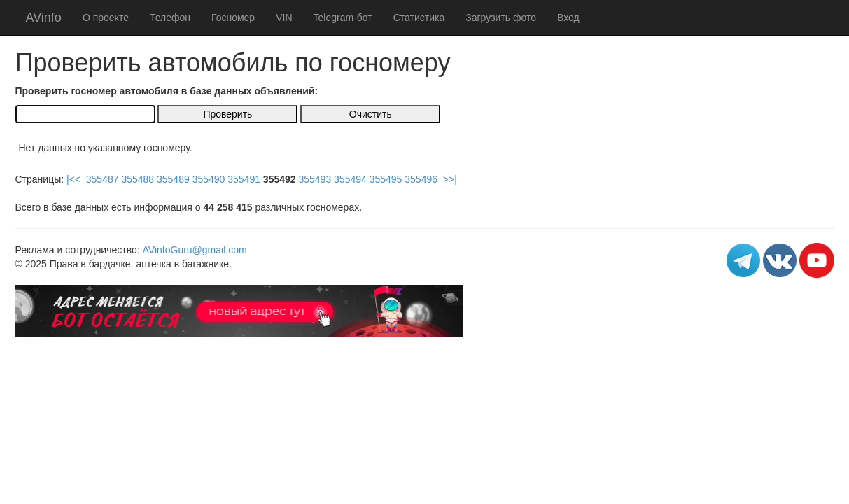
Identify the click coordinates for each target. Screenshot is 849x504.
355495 (386, 179)
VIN (284, 17)
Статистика (419, 17)
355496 (421, 179)
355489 (173, 179)
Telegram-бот (343, 17)
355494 (350, 179)
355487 (103, 179)
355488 (138, 179)
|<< (73, 179)
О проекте (106, 17)
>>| (450, 179)
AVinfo (44, 17)
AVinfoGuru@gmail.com (195, 250)
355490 (209, 179)
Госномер (233, 17)
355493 (315, 179)
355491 (244, 179)
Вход (568, 17)
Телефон (170, 17)
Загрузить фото (501, 17)
